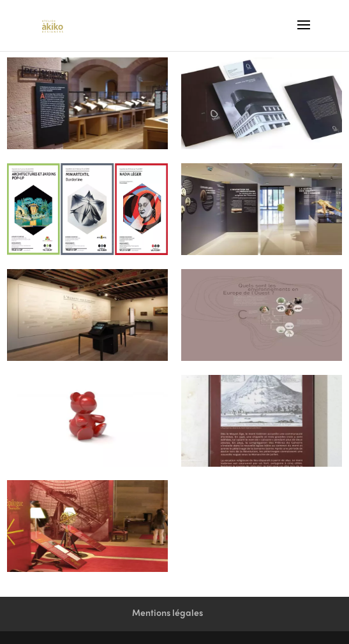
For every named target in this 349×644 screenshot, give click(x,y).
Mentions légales (167, 614)
